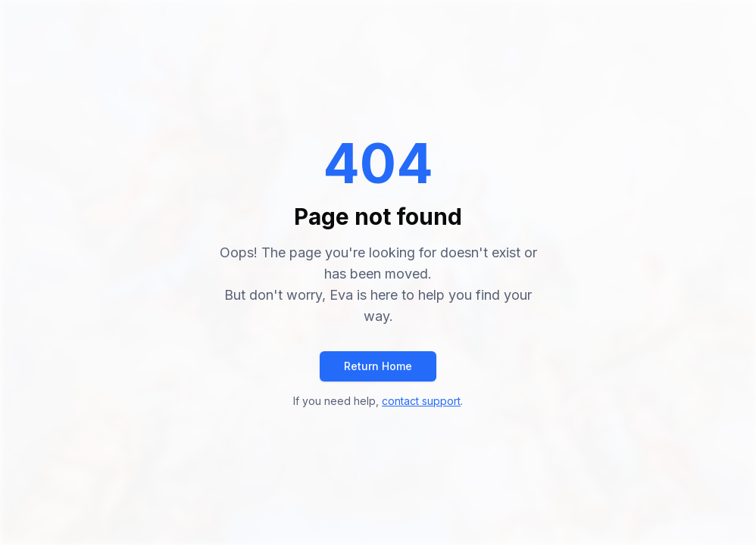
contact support (421, 401)
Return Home (378, 366)
